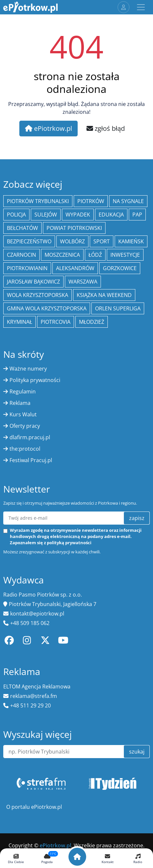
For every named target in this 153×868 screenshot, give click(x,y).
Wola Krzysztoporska (38, 295)
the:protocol (25, 449)
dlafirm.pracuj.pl (30, 437)
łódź (95, 255)
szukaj (137, 752)
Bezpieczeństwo (29, 241)
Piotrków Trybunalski (38, 201)
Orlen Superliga (118, 308)
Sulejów (46, 215)
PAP (137, 215)
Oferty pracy (25, 426)
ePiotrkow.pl (48, 128)
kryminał (19, 322)
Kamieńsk (131, 241)
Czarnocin (21, 255)
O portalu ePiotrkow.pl (34, 807)
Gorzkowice (120, 268)
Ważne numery (28, 369)
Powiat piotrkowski (74, 228)
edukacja (111, 215)
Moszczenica (62, 255)
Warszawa (83, 282)
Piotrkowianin (27, 268)
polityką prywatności (69, 543)
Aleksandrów (75, 268)
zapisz (137, 518)
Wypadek (78, 215)
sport (102, 241)
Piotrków (91, 201)
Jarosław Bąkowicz (33, 282)
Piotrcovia (56, 322)
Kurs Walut (23, 414)
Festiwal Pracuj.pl (31, 460)
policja (16, 215)
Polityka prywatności (35, 380)
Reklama (20, 403)
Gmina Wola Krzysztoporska (47, 308)
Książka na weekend (104, 295)
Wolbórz (72, 241)
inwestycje (125, 255)
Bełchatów (22, 228)
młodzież (92, 322)
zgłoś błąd (106, 128)
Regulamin (23, 391)
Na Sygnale (128, 201)
